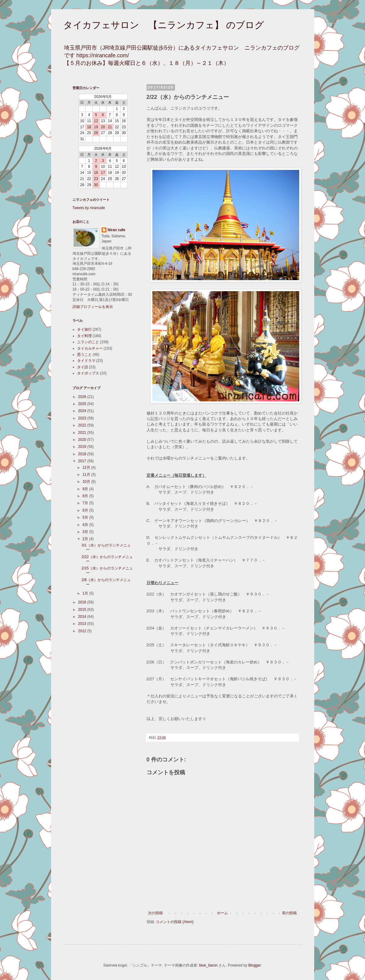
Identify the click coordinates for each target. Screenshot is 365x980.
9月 (86, 489)
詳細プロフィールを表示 (93, 307)
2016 (83, 602)
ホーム (222, 913)
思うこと (84, 355)
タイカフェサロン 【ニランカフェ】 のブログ (164, 25)
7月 (86, 503)
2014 (83, 617)
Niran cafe (117, 230)
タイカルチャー (90, 348)
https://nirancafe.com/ (103, 55)
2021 (83, 433)
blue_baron (208, 965)
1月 (86, 593)
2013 (83, 624)
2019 (83, 447)
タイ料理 (84, 336)
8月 (86, 496)
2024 (83, 411)
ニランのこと (88, 342)
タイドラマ (86, 361)
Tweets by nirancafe (89, 208)
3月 (86, 532)
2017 (83, 461)
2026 (83, 397)
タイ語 (83, 367)
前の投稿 (289, 913)
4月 (86, 525)
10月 (87, 482)
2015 (83, 610)
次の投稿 (155, 913)
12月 (87, 467)
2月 (86, 539)
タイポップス (88, 373)
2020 (83, 440)
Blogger (255, 965)
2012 (83, 631)
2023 (83, 418)
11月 (87, 475)
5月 (86, 517)
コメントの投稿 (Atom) (175, 922)
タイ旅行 (84, 329)
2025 (83, 404)
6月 (86, 510)
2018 (83, 454)
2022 (83, 425)
